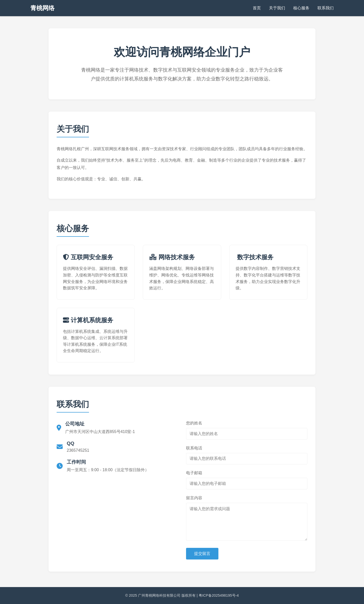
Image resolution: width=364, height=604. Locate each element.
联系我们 (326, 8)
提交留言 (202, 554)
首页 (257, 8)
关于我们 (277, 8)
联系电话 (194, 448)
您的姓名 (194, 423)
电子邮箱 (194, 473)
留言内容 (194, 498)
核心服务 (301, 8)
